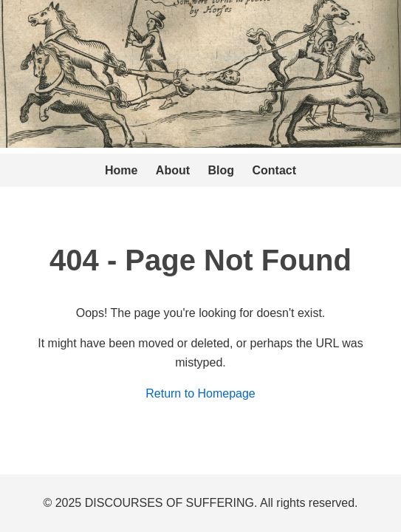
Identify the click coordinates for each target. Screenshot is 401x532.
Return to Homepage (200, 393)
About (173, 170)
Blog (222, 170)
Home (121, 170)
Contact (275, 170)
